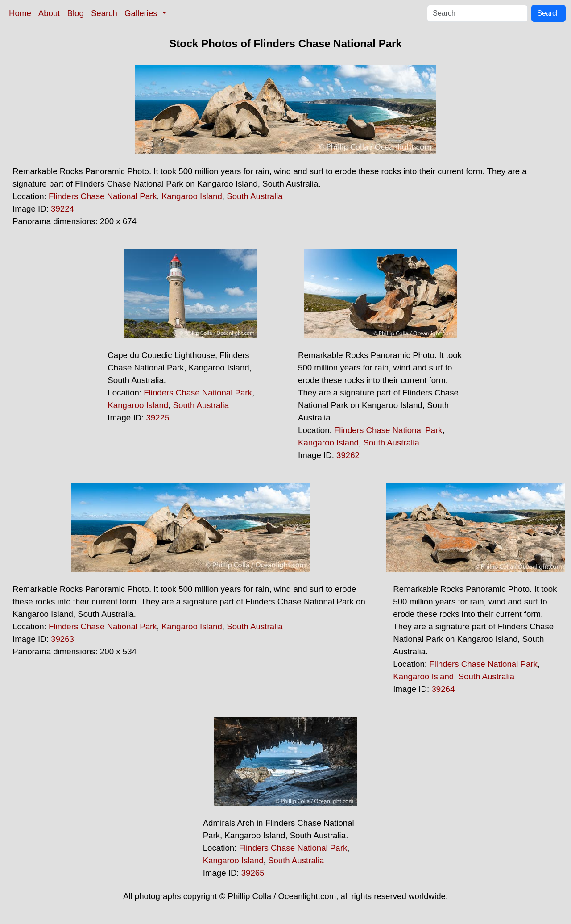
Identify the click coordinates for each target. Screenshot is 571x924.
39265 (253, 873)
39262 (348, 455)
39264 (443, 689)
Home (20, 13)
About (49, 13)
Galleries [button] (142, 13)
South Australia (255, 196)
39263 (62, 639)
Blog (76, 13)
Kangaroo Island (192, 196)
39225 (157, 418)
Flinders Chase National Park (103, 196)
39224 (62, 209)
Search (104, 13)
